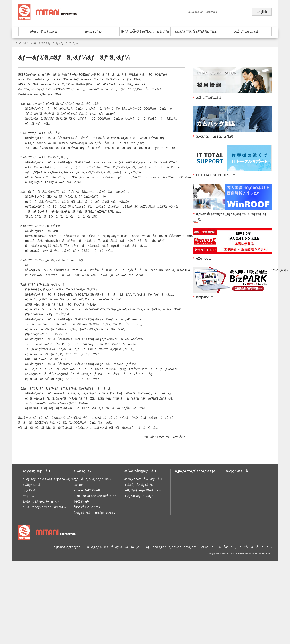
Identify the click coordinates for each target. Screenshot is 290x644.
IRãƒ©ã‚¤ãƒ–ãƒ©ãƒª (139, 496)
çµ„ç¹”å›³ (29, 490)
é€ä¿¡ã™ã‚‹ (243, 12)
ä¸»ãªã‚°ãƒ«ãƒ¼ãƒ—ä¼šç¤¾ (44, 507)
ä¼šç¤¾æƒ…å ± (44, 31)
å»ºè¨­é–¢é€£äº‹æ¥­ (87, 490)
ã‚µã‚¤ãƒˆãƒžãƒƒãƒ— (68, 547)
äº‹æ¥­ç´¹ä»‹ (94, 31)
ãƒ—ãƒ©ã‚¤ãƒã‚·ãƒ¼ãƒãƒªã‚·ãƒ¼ (172, 547)
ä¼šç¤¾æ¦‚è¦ (33, 485)
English (262, 12)
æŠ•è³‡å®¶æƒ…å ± (140, 471)
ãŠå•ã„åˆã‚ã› (256, 547)
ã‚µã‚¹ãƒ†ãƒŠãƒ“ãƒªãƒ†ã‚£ (196, 31)
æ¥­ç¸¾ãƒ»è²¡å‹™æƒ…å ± (143, 490)
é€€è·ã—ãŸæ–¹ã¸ (219, 547)
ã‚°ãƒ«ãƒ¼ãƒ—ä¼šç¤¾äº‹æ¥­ (94, 513)
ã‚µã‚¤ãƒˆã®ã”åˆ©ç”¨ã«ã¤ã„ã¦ (115, 547)
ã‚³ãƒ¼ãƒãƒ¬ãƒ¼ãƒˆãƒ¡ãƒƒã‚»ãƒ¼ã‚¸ (50, 479)
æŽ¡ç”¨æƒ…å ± (246, 31)
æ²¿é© (29, 496)
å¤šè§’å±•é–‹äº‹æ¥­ (87, 507)
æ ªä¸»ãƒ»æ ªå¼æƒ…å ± (143, 479)
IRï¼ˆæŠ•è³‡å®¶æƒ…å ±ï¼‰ (145, 31)
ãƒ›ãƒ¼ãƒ (22, 43)
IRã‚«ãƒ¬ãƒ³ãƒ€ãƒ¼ (138, 485)
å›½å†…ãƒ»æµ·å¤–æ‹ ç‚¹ (41, 501)
